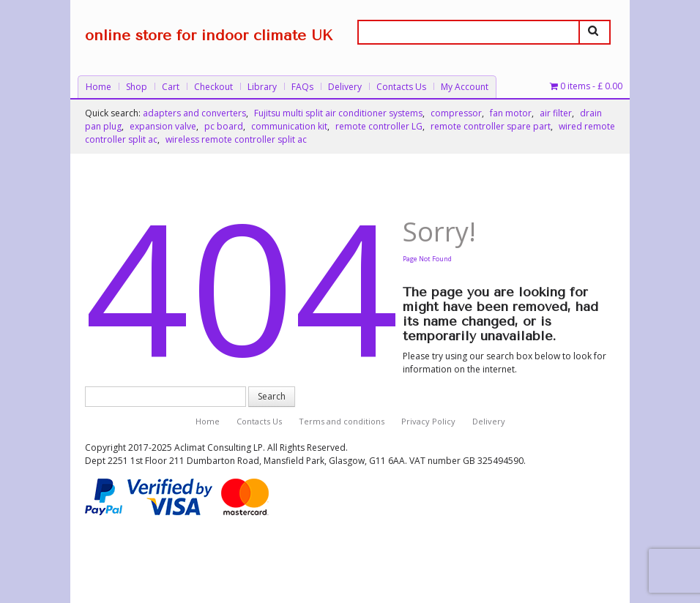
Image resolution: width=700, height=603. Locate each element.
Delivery (345, 87)
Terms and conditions (342, 421)
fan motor (511, 113)
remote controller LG (379, 126)
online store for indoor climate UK (209, 35)
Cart (171, 87)
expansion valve (163, 126)
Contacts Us (401, 87)
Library (262, 87)
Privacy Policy (428, 421)
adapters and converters (194, 113)
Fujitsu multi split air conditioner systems (338, 113)
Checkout (213, 87)
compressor (456, 113)
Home (98, 87)
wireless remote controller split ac (236, 139)
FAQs (302, 87)
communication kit (289, 126)
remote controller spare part (491, 126)
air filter (556, 113)
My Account (465, 87)
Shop (137, 87)
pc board (224, 126)
